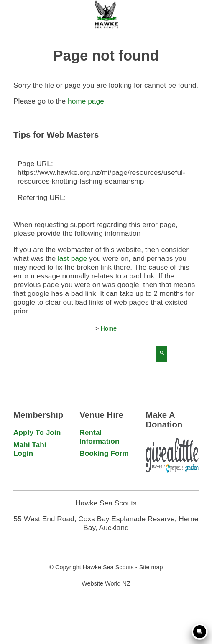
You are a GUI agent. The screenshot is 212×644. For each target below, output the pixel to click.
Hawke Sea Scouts (108, 567)
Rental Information (99, 437)
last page (72, 258)
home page (86, 101)
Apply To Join (37, 432)
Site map (151, 567)
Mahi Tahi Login (30, 449)
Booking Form (104, 453)
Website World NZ (106, 583)
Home (109, 328)
